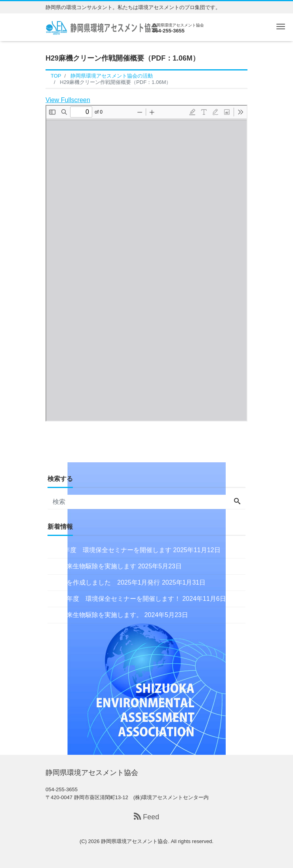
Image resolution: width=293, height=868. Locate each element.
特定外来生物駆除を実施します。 (95, 615)
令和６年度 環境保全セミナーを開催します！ (114, 599)
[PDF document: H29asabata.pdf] (146, 263)
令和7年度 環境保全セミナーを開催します (109, 550)
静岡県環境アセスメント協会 (134, 841)
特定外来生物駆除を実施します (92, 566)
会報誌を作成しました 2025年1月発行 (104, 582)
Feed (146, 817)
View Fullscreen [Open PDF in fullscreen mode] (68, 100)
